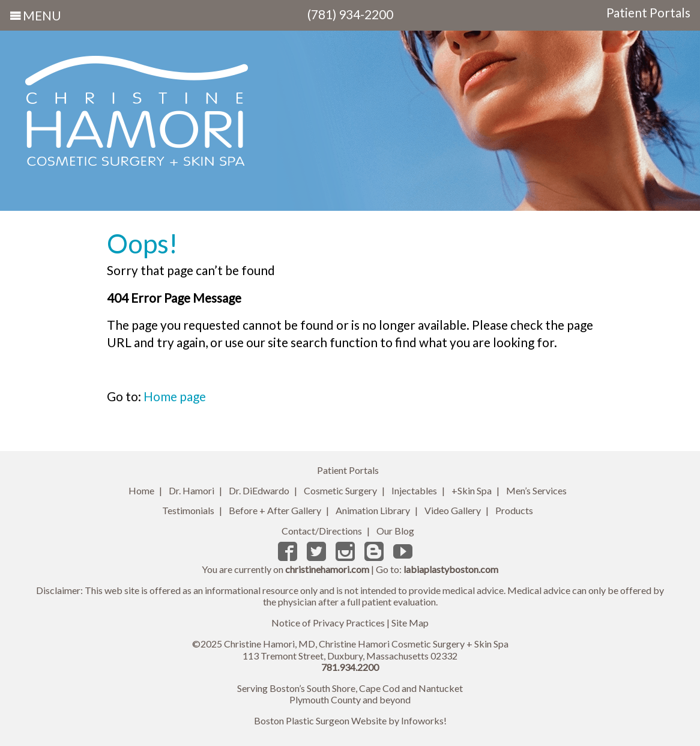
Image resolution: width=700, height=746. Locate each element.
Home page (175, 396)
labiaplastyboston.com (451, 569)
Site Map (410, 623)
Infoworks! (424, 720)
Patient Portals (648, 13)
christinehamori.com (327, 569)
